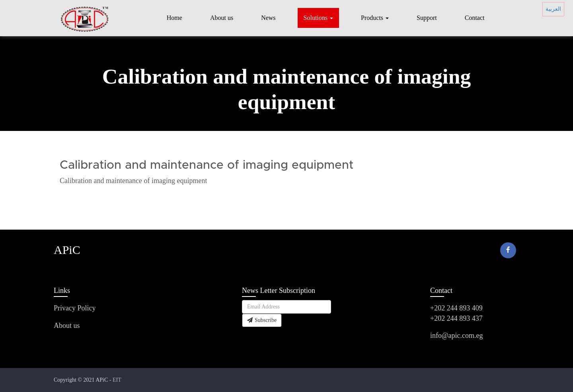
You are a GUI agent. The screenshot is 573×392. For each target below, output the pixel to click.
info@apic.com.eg (457, 335)
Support (427, 18)
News (268, 18)
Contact (475, 18)
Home (174, 18)
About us (222, 18)
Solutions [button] (318, 18)
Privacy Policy (75, 308)
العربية (553, 9)
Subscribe (262, 320)
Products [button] (375, 18)
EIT (117, 380)
